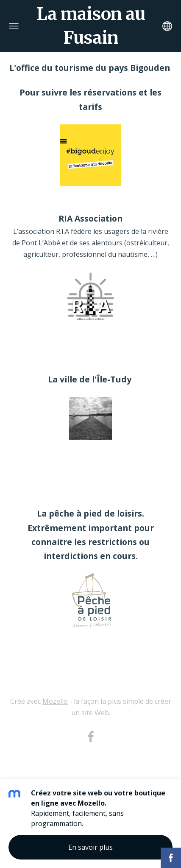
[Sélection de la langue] (167, 26)
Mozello (55, 701)
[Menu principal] (14, 26)
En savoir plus (90, 847)
